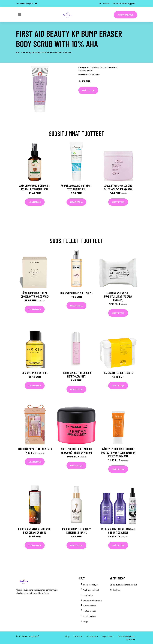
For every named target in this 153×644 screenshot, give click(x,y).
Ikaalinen (106, 3)
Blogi (86, 621)
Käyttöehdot (108, 636)
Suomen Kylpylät (91, 585)
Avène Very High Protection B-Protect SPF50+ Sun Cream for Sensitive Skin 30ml (118, 452)
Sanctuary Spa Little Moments (35, 449)
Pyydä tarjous (125, 15)
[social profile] (36, 4)
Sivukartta (131, 639)
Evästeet (78, 636)
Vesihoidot (88, 595)
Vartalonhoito (96, 67)
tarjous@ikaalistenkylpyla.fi (124, 3)
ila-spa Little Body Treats (118, 373)
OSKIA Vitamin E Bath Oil (35, 373)
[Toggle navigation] (19, 14)
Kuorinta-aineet (110, 67)
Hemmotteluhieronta (93, 600)
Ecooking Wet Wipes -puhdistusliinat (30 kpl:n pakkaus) (118, 296)
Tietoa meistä (90, 611)
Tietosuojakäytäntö (126, 636)
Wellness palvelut (91, 590)
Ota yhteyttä (92, 636)
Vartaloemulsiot (85, 70)
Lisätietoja (88, 90)
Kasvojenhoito (90, 606)
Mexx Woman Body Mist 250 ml (76, 293)
